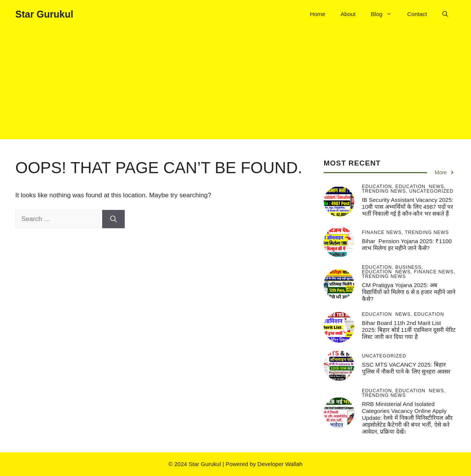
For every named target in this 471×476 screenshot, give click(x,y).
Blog (385, 14)
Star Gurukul (44, 14)
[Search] (113, 219)
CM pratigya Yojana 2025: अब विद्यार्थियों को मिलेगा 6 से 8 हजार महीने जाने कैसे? (409, 292)
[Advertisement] (236, 86)
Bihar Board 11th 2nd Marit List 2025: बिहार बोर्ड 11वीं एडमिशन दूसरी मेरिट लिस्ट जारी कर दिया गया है (409, 330)
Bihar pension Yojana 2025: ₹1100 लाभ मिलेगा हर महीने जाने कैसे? (407, 244)
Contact (417, 14)
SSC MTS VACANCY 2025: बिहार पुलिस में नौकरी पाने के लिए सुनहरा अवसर (406, 368)
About (348, 14)
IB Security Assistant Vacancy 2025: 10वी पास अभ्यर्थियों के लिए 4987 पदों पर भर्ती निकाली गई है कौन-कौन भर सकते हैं (408, 207)
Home (318, 14)
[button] (445, 14)
